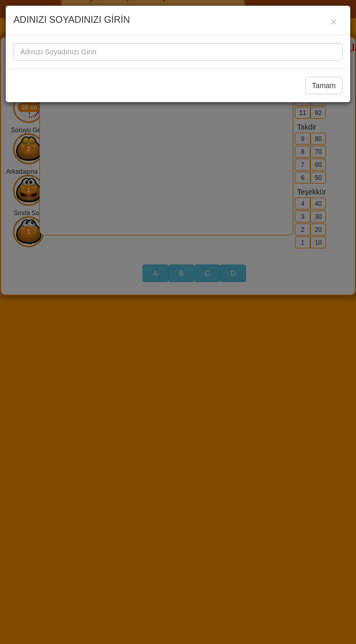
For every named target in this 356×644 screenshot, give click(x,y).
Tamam (324, 86)
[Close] (333, 22)
